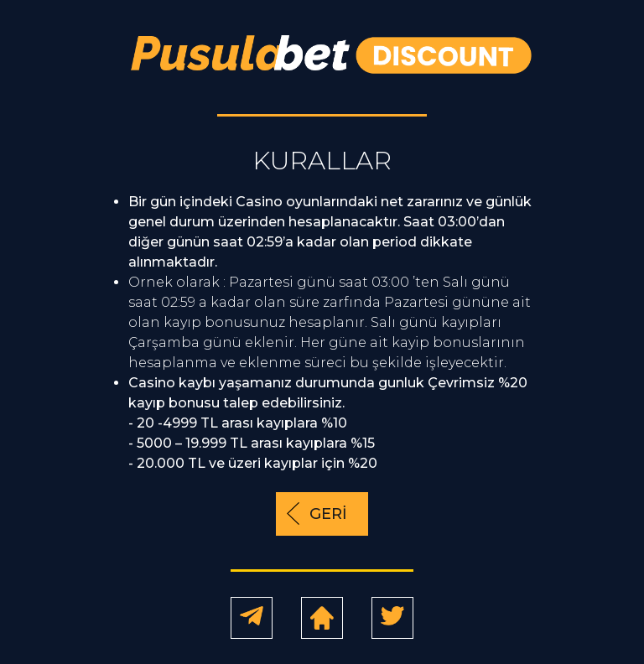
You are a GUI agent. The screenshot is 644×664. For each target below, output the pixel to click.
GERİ (328, 514)
